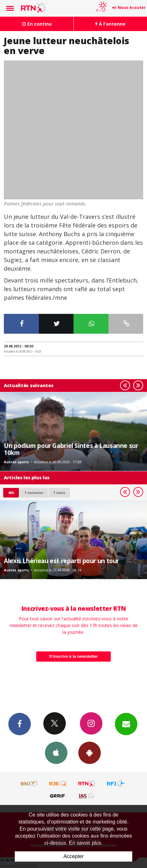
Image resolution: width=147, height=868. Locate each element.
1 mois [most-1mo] (59, 493)
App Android (90, 753)
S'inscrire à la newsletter (73, 656)
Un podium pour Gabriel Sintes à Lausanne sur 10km (71, 449)
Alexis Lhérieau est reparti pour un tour (61, 561)
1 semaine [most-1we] (34, 493)
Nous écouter (132, 8)
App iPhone (56, 753)
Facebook (20, 724)
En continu (37, 24)
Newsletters (126, 724)
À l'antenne (110, 24)
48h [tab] (11, 493)
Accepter (73, 856)
